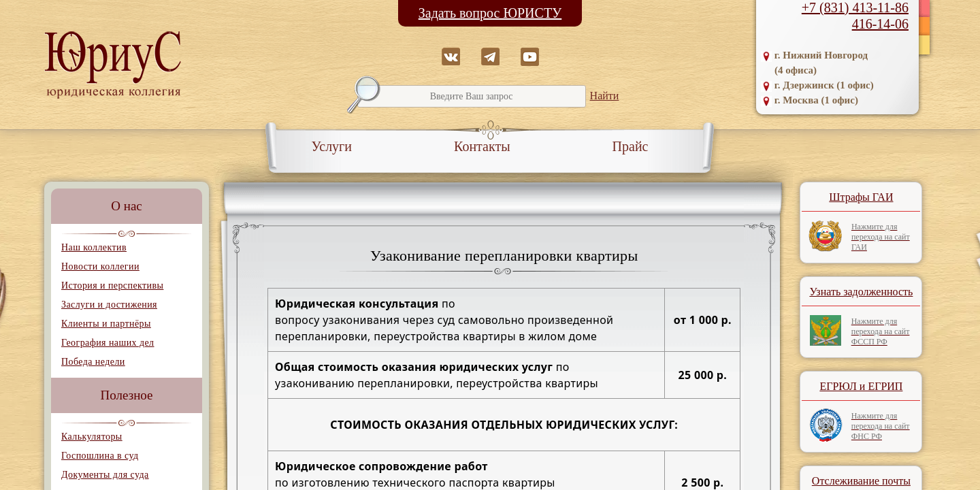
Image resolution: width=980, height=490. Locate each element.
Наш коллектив (94, 247)
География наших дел (108, 343)
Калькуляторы (92, 437)
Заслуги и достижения (109, 305)
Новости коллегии (100, 266)
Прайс (631, 146)
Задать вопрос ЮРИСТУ (490, 13)
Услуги (332, 146)
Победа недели (93, 362)
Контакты (482, 146)
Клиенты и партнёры (106, 324)
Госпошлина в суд (100, 456)
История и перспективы (112, 285)
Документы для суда (105, 475)
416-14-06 (880, 24)
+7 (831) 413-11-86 (855, 7)
